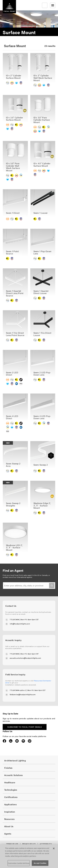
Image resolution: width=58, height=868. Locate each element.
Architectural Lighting (15, 760)
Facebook (4, 741)
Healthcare (10, 782)
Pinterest (30, 741)
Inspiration (10, 812)
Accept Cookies (40, 863)
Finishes (8, 768)
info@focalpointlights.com (20, 624)
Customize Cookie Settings (19, 863)
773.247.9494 (14, 619)
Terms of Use (12, 844)
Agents (8, 834)
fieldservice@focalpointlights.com (23, 694)
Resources (9, 819)
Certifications (11, 797)
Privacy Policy (29, 844)
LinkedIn (11, 741)
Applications (10, 804)
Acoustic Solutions (14, 775)
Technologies (11, 790)
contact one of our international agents (17, 577)
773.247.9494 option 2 (18, 690)
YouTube (17, 741)
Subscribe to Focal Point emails (25, 727)
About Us (9, 826)
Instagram (23, 741)
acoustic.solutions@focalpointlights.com (25, 658)
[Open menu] (53, 5)
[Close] (54, 848)
